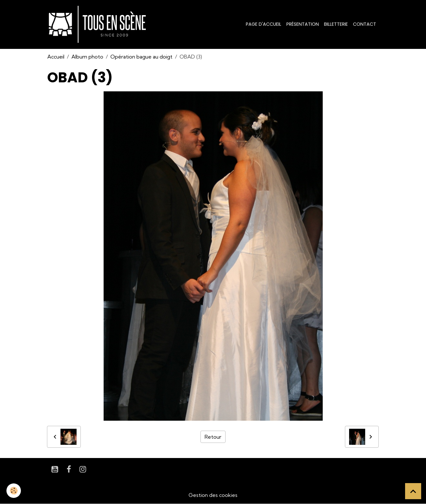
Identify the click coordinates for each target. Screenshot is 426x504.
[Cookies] (14, 491)
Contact (365, 24)
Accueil (56, 57)
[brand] (99, 24)
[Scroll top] (413, 491)
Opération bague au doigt (141, 57)
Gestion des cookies (213, 495)
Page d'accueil (264, 24)
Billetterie (336, 24)
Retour (213, 437)
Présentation (303, 24)
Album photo (87, 57)
